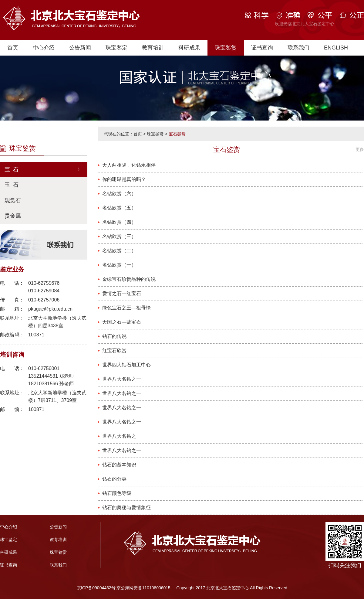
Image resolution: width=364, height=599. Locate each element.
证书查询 (262, 48)
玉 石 (12, 185)
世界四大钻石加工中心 (126, 365)
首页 (13, 48)
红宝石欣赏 (114, 351)
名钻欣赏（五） (119, 208)
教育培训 (153, 48)
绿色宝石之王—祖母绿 (126, 308)
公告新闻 (80, 48)
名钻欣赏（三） (119, 236)
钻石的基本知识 (119, 465)
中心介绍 (44, 48)
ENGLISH (336, 48)
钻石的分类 (114, 479)
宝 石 (12, 169)
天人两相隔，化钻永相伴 (129, 165)
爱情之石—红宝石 (122, 293)
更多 (360, 149)
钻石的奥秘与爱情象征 (126, 507)
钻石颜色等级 (117, 493)
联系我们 (298, 48)
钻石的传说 (114, 336)
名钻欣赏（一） (119, 265)
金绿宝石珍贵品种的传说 (129, 279)
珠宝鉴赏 (226, 48)
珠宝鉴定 (116, 48)
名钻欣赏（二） (119, 251)
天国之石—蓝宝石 (122, 322)
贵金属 (13, 216)
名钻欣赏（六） (119, 194)
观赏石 (13, 200)
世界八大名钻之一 (122, 379)
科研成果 (189, 48)
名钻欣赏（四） (119, 222)
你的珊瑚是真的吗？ (124, 179)
